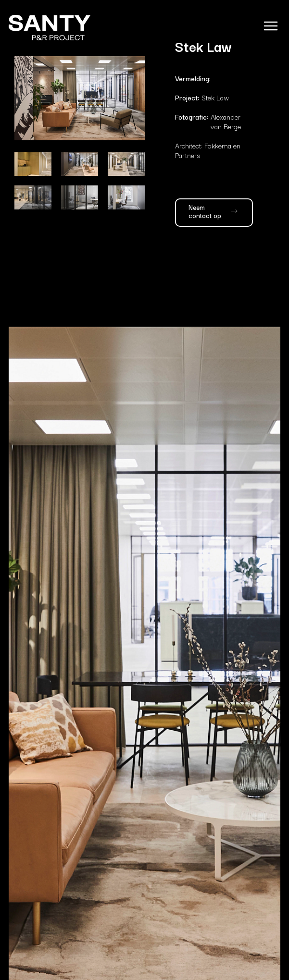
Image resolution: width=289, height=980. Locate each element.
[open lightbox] (79, 98)
